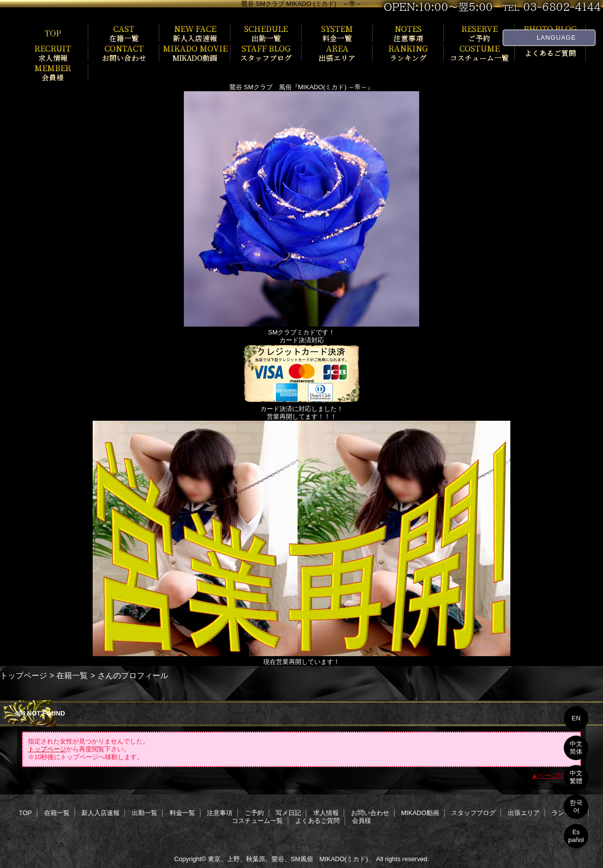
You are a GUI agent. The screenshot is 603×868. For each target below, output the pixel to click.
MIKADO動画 (420, 813)
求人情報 (326, 813)
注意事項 (220, 813)
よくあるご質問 (317, 821)
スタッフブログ (473, 813)
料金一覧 (182, 813)
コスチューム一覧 (257, 821)
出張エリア (524, 813)
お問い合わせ (370, 813)
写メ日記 (288, 813)
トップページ (24, 675)
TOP (53, 33)
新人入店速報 (100, 813)
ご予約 (254, 813)
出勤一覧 (145, 813)
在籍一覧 (72, 675)
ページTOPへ (557, 776)
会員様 (362, 821)
